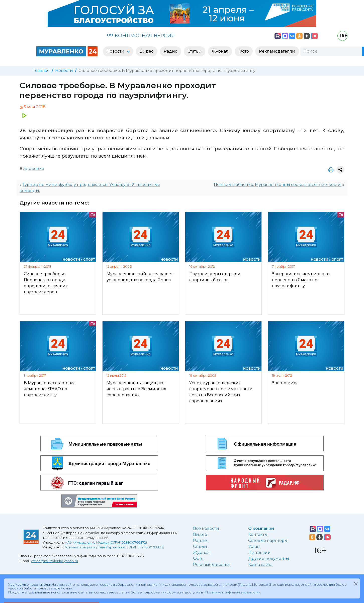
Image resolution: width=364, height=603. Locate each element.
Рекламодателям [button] (277, 51)
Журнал (201, 552)
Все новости (206, 528)
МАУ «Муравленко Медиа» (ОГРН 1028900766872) (106, 542)
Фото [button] (244, 51)
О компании (261, 528)
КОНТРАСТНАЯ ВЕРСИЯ (141, 35)
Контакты (258, 534)
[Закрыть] (356, 584)
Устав (254, 546)
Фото (198, 559)
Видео (200, 534)
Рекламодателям (211, 565)
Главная (41, 71)
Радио (200, 540)
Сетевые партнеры (268, 540)
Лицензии (259, 552)
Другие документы (269, 559)
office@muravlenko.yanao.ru (55, 561)
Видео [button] (147, 51)
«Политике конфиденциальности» (232, 592)
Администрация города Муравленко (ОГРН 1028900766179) (114, 547)
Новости (64, 71)
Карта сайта (260, 565)
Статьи (200, 546)
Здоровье (34, 169)
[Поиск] (331, 51)
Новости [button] (116, 51)
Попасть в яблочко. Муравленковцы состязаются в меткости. (278, 185)
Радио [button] (171, 51)
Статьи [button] (195, 51)
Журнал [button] (220, 51)
